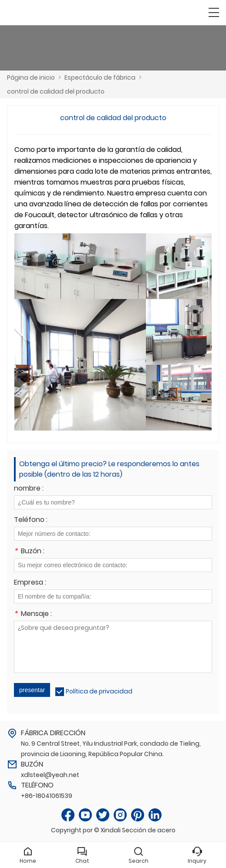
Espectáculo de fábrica (100, 77)
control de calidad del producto (56, 91)
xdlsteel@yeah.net (50, 775)
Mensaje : (33, 614)
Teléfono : (31, 520)
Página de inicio (31, 77)
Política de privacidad (99, 691)
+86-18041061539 (47, 796)
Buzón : (29, 552)
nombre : (29, 489)
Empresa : (30, 583)
